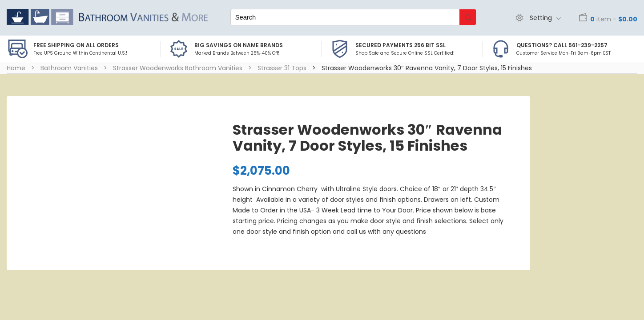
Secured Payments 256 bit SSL (400, 45)
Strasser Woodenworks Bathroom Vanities (178, 68)
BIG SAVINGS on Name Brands (239, 45)
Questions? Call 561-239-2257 (562, 45)
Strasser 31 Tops (282, 68)
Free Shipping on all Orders (76, 45)
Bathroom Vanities (69, 68)
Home (16, 68)
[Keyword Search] (345, 17)
